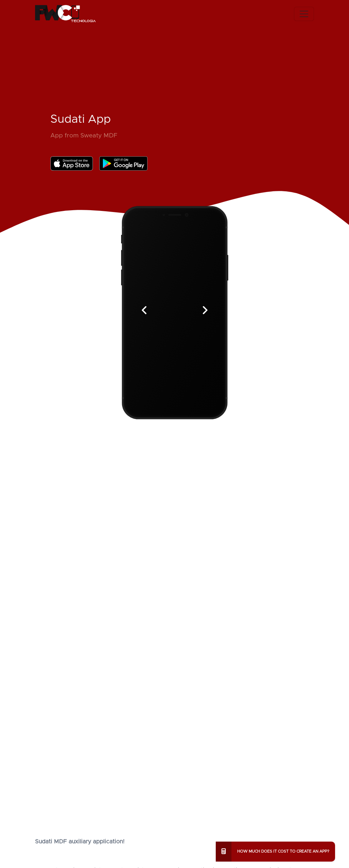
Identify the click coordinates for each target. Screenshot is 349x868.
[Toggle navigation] (304, 14)
